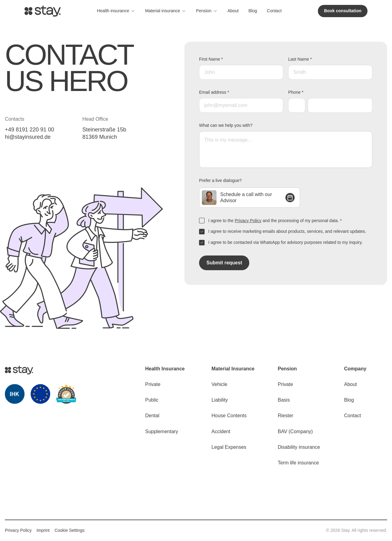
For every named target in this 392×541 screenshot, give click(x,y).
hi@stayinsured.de (28, 137)
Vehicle (220, 384)
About (233, 11)
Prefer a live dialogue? (220, 180)
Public (152, 400)
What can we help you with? (226, 125)
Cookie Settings (70, 530)
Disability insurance (299, 447)
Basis (284, 400)
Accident (221, 431)
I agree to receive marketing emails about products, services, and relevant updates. (287, 231)
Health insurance (116, 11)
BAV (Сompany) (295, 431)
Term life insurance (298, 463)
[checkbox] (202, 221)
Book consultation (343, 11)
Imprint (43, 530)
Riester (286, 416)
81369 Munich (100, 137)
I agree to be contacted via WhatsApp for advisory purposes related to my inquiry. (285, 242)
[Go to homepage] (43, 11)
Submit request (224, 263)
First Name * (211, 59)
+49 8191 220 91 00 (30, 130)
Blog (253, 11)
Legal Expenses (229, 447)
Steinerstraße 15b (104, 130)
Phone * (296, 92)
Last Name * (300, 59)
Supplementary (162, 431)
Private (153, 384)
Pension (207, 11)
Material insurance (166, 11)
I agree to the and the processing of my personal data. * (275, 221)
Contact (274, 11)
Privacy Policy (248, 221)
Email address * (214, 92)
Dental (152, 416)
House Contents (229, 416)
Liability (220, 400)
